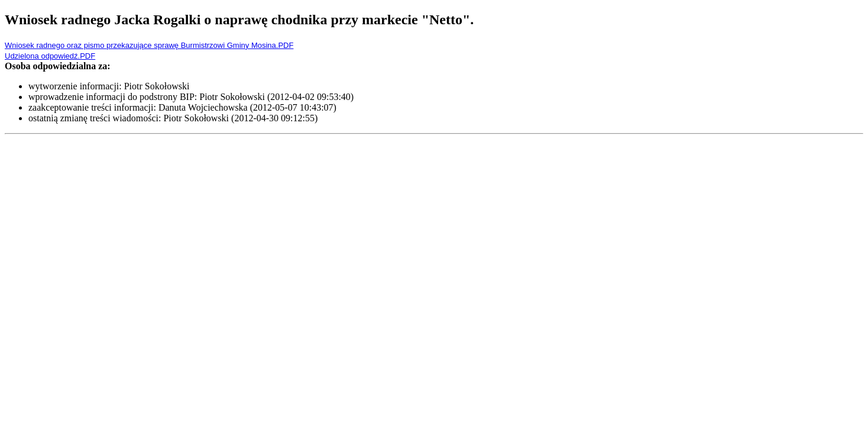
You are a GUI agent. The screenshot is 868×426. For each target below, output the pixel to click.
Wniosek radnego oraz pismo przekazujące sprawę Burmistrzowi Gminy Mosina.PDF (149, 45)
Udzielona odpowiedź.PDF (50, 56)
